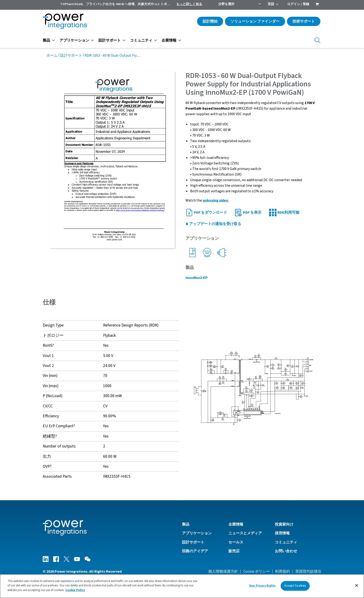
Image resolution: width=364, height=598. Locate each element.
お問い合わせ (286, 551)
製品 (46, 40)
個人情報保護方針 (223, 572)
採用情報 (282, 533)
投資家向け (284, 524)
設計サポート (110, 40)
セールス (236, 542)
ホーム (52, 56)
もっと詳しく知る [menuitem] (189, 4)
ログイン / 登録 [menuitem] (298, 4)
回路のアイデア (195, 551)
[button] (253, 388)
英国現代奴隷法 (308, 572)
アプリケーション (74, 40)
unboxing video (215, 200)
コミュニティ (141, 40)
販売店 (234, 551)
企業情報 (169, 40)
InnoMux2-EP (197, 278)
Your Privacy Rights (262, 587)
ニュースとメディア (245, 533)
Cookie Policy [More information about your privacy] (75, 592)
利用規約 (283, 572)
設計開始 (210, 21)
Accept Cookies (295, 587)
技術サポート (304, 21)
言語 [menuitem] (271, 4)
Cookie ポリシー (257, 572)
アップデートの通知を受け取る (213, 224)
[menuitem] (317, 5)
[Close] (357, 587)
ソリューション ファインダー (255, 21)
